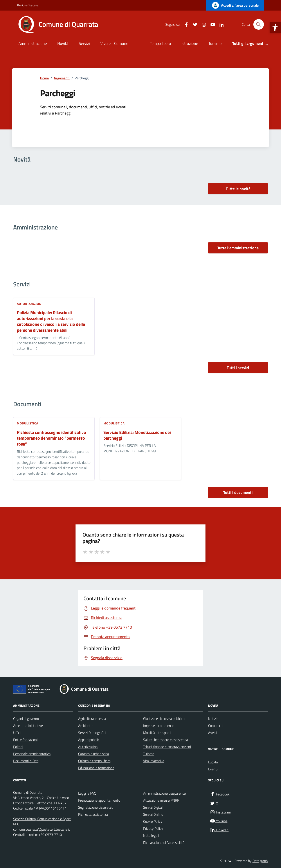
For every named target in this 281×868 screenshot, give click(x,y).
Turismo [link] (215, 43)
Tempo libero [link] (160, 43)
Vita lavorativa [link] (154, 761)
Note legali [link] (151, 835)
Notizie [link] (213, 719)
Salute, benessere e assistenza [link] (166, 740)
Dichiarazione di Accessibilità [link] (164, 843)
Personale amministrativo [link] (32, 754)
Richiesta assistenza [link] (93, 814)
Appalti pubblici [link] (89, 740)
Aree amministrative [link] (28, 726)
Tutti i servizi (238, 368)
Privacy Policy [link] (153, 828)
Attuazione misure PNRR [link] (161, 800)
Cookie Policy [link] (153, 821)
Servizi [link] (84, 43)
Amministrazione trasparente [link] (164, 793)
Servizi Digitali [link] (153, 807)
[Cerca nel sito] (259, 24)
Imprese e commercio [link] (159, 726)
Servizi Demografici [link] (92, 733)
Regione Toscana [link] (28, 5)
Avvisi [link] (212, 733)
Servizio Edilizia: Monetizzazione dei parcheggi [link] (137, 435)
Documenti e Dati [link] (26, 761)
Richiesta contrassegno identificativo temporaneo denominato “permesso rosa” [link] (51, 438)
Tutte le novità (238, 189)
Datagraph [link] (260, 861)
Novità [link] (63, 43)
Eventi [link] (213, 769)
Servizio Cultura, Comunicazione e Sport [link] (42, 819)
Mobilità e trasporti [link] (157, 733)
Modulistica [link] (28, 423)
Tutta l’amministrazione (238, 248)
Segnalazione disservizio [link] (96, 807)
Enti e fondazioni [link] (25, 740)
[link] (275, 28)
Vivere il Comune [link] (114, 43)
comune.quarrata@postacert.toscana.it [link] (42, 829)
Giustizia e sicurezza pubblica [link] (164, 719)
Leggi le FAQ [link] (87, 793)
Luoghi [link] (213, 762)
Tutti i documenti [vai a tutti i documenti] (238, 492)
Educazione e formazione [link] (96, 768)
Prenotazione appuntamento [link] (99, 800)
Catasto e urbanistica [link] (94, 754)
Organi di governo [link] (26, 719)
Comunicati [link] (216, 726)
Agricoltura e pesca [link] (92, 719)
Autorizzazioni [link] (30, 304)
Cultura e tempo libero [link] (94, 761)
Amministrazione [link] (33, 43)
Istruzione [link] (190, 43)
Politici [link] (18, 747)
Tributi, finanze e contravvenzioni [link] (167, 747)
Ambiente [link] (85, 726)
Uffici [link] (17, 733)
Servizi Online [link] (153, 814)
